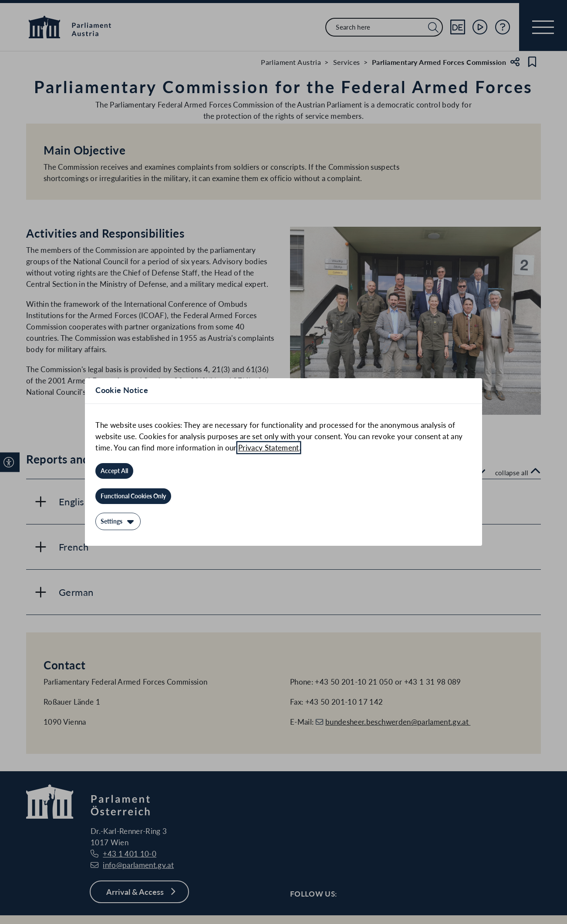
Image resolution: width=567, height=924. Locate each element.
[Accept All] (114, 471)
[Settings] (118, 521)
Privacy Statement (269, 448)
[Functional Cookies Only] (133, 496)
